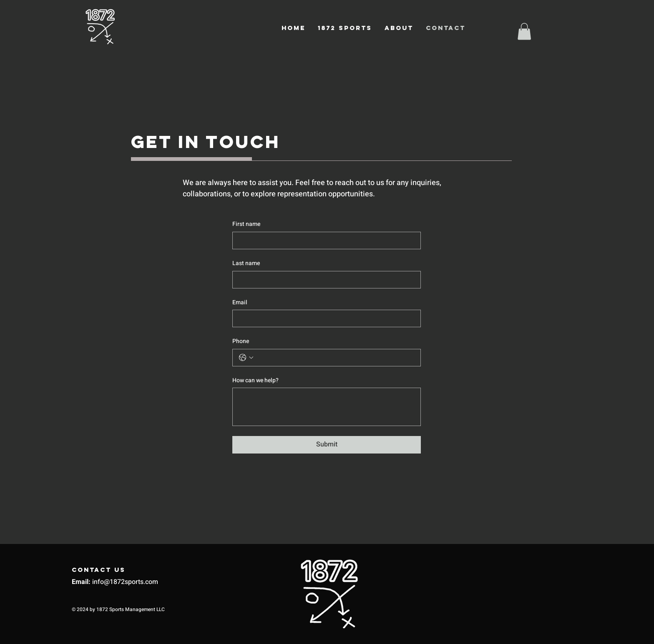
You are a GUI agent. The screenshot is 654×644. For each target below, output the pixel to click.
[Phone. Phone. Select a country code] (246, 358)
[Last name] (324, 280)
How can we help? (255, 381)
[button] (524, 31)
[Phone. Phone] (335, 358)
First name (246, 224)
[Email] (324, 318)
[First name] (324, 241)
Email (240, 303)
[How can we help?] (327, 407)
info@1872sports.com (125, 582)
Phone (241, 341)
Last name (246, 263)
